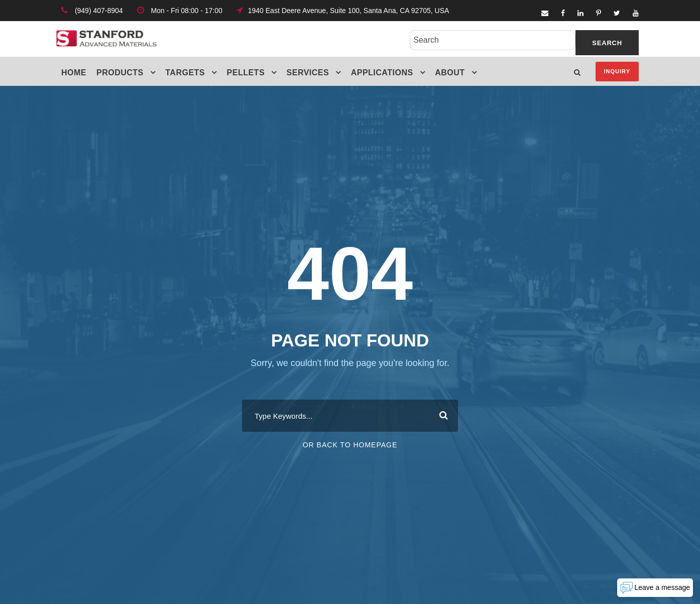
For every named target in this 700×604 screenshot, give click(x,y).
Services (308, 73)
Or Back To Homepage (350, 445)
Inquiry (617, 71)
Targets (185, 73)
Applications (382, 73)
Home (74, 73)
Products (120, 73)
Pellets (246, 73)
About (450, 73)
